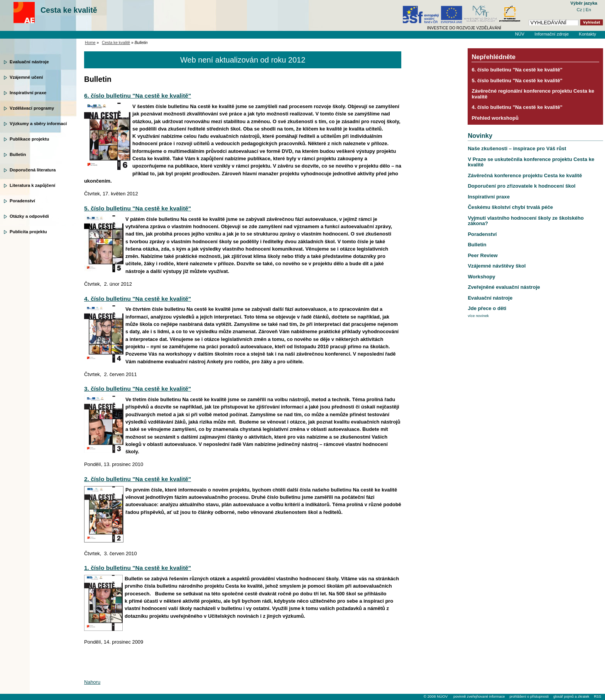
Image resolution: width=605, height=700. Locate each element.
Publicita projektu (28, 232)
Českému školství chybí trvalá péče (510, 207)
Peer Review (482, 255)
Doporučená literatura (33, 170)
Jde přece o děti (487, 308)
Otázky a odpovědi (29, 216)
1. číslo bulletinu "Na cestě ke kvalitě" (138, 568)
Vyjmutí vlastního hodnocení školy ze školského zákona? (526, 221)
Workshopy (481, 277)
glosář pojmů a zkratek (571, 697)
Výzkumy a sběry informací (38, 124)
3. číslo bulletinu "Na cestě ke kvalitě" (138, 389)
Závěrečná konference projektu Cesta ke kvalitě (525, 175)
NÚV (520, 34)
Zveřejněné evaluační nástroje (504, 287)
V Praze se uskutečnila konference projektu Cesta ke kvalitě (531, 162)
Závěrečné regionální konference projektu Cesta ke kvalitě (533, 94)
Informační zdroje (552, 34)
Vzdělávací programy (32, 108)
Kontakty (587, 34)
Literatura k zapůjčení (32, 185)
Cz (580, 10)
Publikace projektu (29, 139)
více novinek (478, 316)
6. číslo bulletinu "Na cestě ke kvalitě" (138, 96)
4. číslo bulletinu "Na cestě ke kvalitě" (138, 299)
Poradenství (22, 201)
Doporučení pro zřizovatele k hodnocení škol (521, 186)
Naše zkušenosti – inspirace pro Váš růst (517, 148)
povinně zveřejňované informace (479, 697)
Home (90, 43)
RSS (597, 697)
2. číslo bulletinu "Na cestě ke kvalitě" (138, 479)
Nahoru (92, 682)
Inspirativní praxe (28, 93)
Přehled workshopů (495, 118)
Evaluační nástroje (29, 62)
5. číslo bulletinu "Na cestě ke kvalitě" (138, 208)
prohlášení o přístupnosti (529, 697)
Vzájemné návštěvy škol (497, 266)
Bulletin (18, 154)
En (588, 10)
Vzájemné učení (26, 77)
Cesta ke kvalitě (69, 10)
